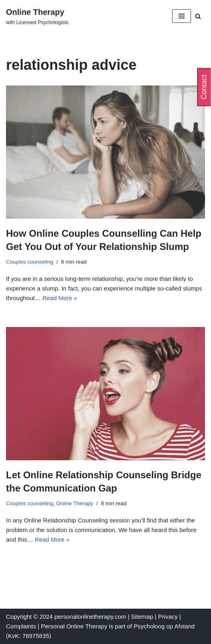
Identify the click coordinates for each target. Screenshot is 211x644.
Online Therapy (74, 503)
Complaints (22, 626)
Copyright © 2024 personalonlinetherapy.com (66, 617)
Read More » (60, 298)
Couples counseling (30, 262)
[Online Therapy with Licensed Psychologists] (37, 16)
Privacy (169, 617)
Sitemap (142, 617)
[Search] (198, 16)
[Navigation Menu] (182, 16)
